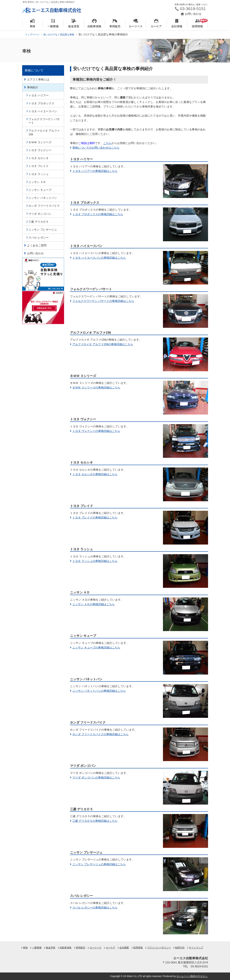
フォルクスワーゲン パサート (44, 121)
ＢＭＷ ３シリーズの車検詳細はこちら (96, 387)
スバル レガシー (39, 237)
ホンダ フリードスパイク (44, 206)
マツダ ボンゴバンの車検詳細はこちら (96, 777)
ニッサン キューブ (40, 190)
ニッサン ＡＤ (37, 182)
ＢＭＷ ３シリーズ (40, 142)
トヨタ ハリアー (39, 95)
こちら (107, 143)
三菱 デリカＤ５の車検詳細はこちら (95, 821)
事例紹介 (33, 87)
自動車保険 (65, 948)
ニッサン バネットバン (43, 198)
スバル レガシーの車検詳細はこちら (95, 907)
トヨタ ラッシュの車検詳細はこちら (95, 561)
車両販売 (80, 948)
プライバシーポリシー (159, 948)
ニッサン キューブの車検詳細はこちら (96, 647)
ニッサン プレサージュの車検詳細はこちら (99, 864)
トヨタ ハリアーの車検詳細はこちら (95, 171)
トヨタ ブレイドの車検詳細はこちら (95, 517)
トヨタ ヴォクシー (40, 150)
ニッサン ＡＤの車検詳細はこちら (94, 604)
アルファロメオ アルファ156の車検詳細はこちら (103, 344)
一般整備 (37, 948)
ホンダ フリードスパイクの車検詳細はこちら (100, 734)
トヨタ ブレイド (39, 166)
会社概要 (124, 948)
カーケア (111, 948)
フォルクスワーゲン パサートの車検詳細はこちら (103, 301)
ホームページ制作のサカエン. (192, 976)
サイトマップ (196, 948)
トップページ (32, 35)
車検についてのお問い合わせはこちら (96, 148)
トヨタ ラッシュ (39, 174)
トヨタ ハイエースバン (43, 111)
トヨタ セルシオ (39, 158)
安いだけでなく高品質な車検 (59, 35)
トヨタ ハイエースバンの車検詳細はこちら (99, 258)
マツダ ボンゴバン (40, 214)
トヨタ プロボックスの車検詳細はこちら (98, 214)
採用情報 (138, 948)
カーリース (96, 948)
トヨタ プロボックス (41, 103)
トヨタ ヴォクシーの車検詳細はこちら (96, 431)
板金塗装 (51, 948)
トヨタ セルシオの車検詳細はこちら (95, 474)
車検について (34, 70)
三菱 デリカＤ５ (39, 222)
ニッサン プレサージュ (43, 230)
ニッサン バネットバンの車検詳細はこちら (99, 691)
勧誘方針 (180, 948)
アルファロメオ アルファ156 (44, 132)
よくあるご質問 (37, 245)
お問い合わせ (35, 253)
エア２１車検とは (38, 79)
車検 (25, 948)
